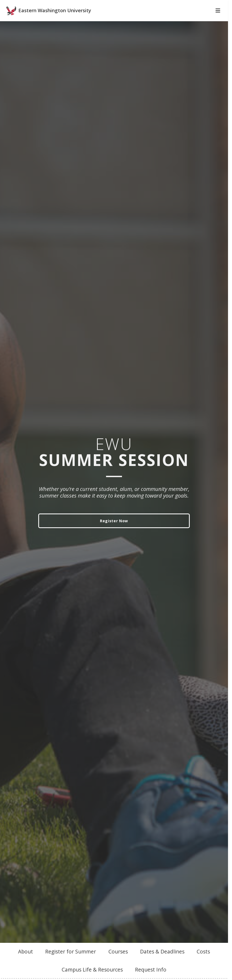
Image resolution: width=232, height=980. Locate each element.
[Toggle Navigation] (218, 20)
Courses (118, 961)
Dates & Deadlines (162, 961)
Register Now (114, 530)
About (26, 961)
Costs (203, 961)
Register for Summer (71, 961)
